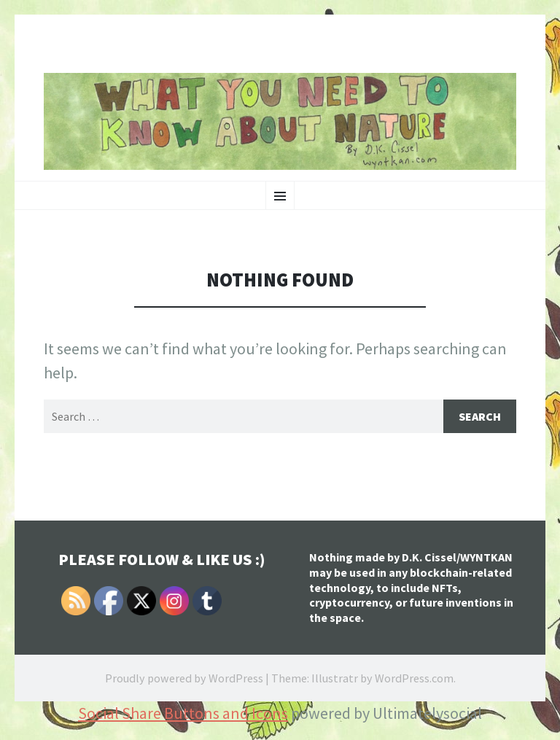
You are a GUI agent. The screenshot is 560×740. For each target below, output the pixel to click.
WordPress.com (414, 678)
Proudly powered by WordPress (184, 678)
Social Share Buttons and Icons (183, 713)
